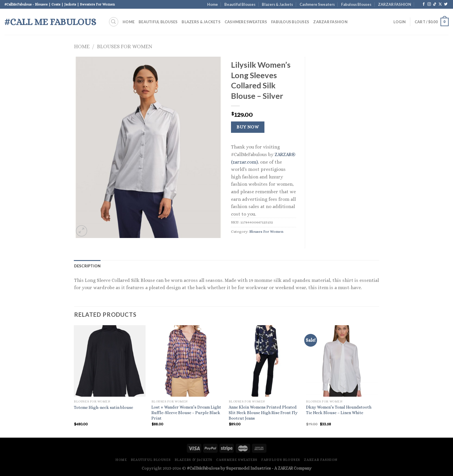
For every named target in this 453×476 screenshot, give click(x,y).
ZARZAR (285, 468)
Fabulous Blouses (356, 4)
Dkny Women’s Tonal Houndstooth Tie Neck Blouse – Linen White (339, 410)
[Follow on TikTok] (435, 4)
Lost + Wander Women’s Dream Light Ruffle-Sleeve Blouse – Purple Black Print (186, 413)
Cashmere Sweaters (317, 4)
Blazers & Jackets (277, 4)
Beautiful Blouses (240, 4)
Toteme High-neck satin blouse (103, 407)
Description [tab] (87, 266)
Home (213, 4)
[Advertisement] (347, 144)
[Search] (114, 22)
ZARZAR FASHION (395, 4)
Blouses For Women (125, 46)
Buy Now (248, 127)
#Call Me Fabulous (50, 22)
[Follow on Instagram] (429, 4)
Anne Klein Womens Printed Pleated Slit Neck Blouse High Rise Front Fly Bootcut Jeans (263, 413)
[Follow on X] (440, 4)
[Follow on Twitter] (446, 4)
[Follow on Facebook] (424, 4)
